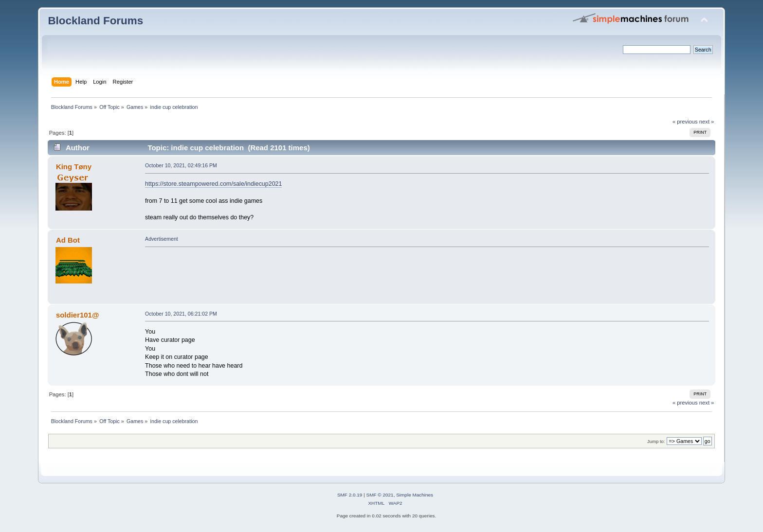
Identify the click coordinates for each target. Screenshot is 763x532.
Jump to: (656, 441)
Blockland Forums (95, 21)
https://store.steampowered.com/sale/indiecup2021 (213, 184)
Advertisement (162, 239)
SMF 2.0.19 (350, 495)
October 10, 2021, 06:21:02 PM (181, 314)
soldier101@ (78, 315)
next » (707, 122)
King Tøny (74, 167)
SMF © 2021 (380, 495)
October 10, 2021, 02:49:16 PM (181, 165)
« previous (685, 122)
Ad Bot (68, 240)
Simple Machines (415, 495)
